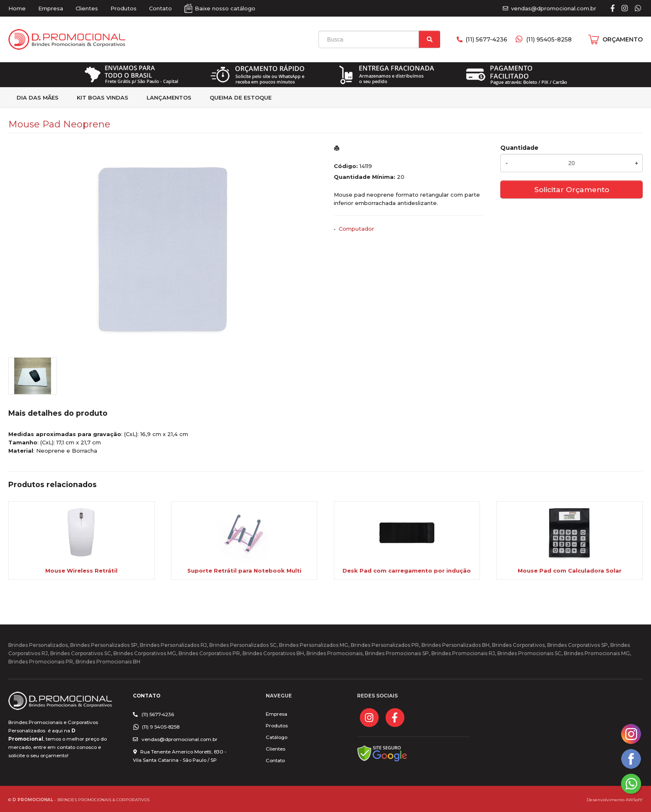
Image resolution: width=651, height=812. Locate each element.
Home (17, 8)
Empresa (51, 8)
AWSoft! (634, 800)
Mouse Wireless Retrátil (81, 571)
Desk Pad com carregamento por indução (407, 571)
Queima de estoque (241, 98)
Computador (356, 229)
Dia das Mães (38, 98)
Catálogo (277, 737)
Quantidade (519, 148)
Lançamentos (169, 98)
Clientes (87, 8)
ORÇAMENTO (623, 39)
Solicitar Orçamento (572, 189)
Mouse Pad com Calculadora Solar (570, 571)
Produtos (124, 8)
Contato (160, 8)
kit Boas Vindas (103, 98)
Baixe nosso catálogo (225, 8)
